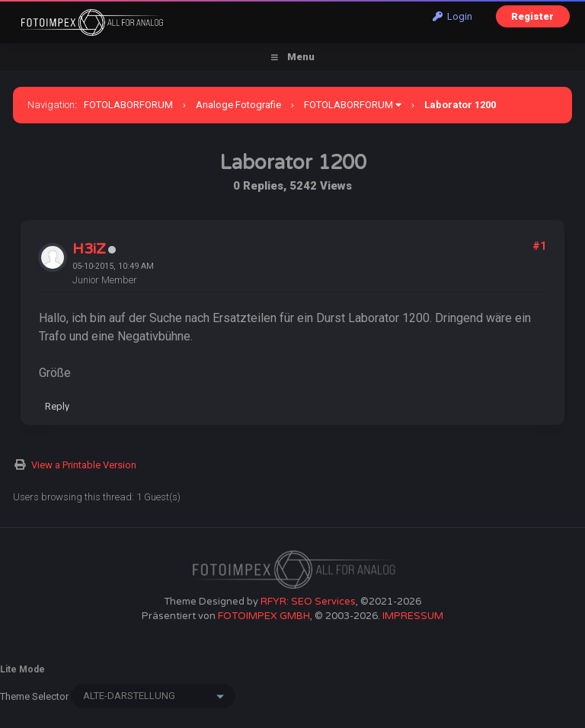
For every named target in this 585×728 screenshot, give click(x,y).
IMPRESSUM (413, 616)
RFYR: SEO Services (308, 602)
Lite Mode (22, 669)
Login (452, 16)
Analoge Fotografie (238, 105)
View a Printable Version (84, 465)
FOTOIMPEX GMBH (264, 616)
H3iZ (89, 249)
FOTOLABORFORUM (128, 105)
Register (532, 16)
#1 (539, 246)
